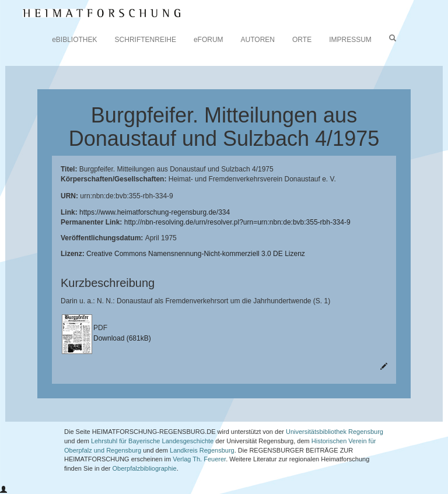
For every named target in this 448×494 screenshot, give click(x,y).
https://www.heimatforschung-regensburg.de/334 (155, 212)
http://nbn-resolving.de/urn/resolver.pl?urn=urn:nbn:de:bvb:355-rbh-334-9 (237, 222)
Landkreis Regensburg (202, 450)
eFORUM (209, 40)
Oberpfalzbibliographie (145, 468)
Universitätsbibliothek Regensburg (335, 432)
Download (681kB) (122, 338)
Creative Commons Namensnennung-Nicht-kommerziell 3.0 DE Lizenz (196, 254)
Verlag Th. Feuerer (199, 459)
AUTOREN (258, 40)
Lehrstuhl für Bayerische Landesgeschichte (152, 441)
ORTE (302, 40)
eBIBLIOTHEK (74, 40)
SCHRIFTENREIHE (146, 40)
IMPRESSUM (350, 40)
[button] (3, 490)
